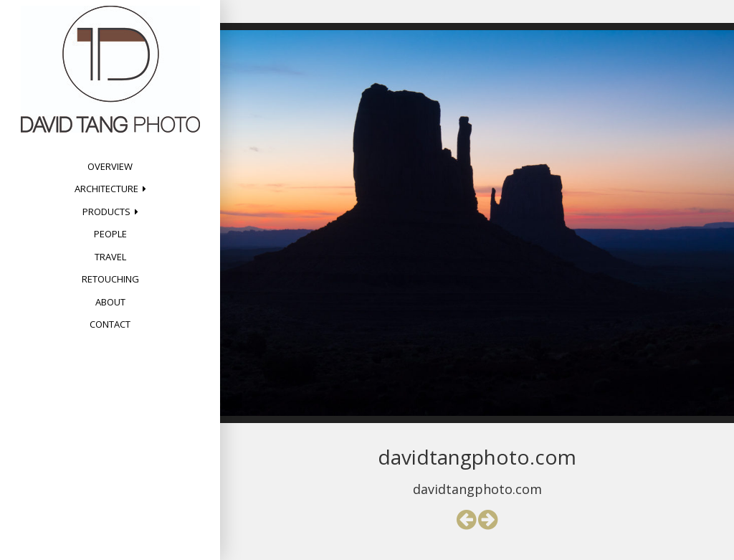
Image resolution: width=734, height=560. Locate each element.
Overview (110, 166)
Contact (110, 324)
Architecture (106, 189)
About (110, 302)
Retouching (110, 279)
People (110, 234)
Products (106, 212)
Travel (110, 257)
